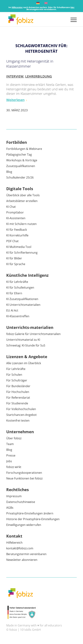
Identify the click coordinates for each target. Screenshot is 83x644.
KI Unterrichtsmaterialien (23, 305)
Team (10, 444)
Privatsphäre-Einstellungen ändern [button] (30, 513)
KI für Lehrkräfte (17, 282)
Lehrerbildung (39, 76)
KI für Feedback (17, 230)
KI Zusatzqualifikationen (22, 299)
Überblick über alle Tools (23, 195)
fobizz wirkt (14, 467)
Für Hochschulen (18, 392)
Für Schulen (14, 375)
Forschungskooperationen (24, 473)
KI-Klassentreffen (18, 316)
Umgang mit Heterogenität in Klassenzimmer (30, 64)
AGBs (10, 508)
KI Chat (11, 207)
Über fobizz (14, 438)
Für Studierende (17, 403)
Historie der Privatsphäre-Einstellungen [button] (33, 519)
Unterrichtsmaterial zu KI (23, 340)
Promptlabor (15, 212)
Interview (15, 76)
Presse (11, 455)
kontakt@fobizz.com (20, 548)
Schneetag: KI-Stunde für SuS (26, 345)
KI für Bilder (14, 258)
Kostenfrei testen (18, 420)
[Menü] (72, 19)
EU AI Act (12, 310)
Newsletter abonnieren (22, 560)
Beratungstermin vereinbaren (26, 554)
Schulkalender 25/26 (20, 177)
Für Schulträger (17, 380)
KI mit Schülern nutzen (21, 224)
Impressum (14, 496)
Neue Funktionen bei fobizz (24, 478)
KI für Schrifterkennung (22, 253)
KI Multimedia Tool (19, 247)
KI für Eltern (14, 293)
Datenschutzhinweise (21, 502)
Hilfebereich (14, 543)
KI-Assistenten (16, 218)
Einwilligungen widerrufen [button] (24, 525)
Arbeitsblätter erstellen (22, 201)
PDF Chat (12, 241)
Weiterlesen (17, 100)
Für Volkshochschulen (21, 409)
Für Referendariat (18, 398)
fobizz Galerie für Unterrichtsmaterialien (33, 334)
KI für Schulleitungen (20, 287)
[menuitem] (72, 19)
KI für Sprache (16, 264)
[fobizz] (35, 19)
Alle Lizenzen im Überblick (24, 363)
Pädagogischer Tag (19, 155)
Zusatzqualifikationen (21, 166)
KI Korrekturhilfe (17, 235)
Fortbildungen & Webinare (24, 149)
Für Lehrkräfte (16, 369)
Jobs (9, 461)
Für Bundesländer (18, 386)
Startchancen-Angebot (21, 415)
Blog (9, 172)
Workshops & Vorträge (22, 160)
